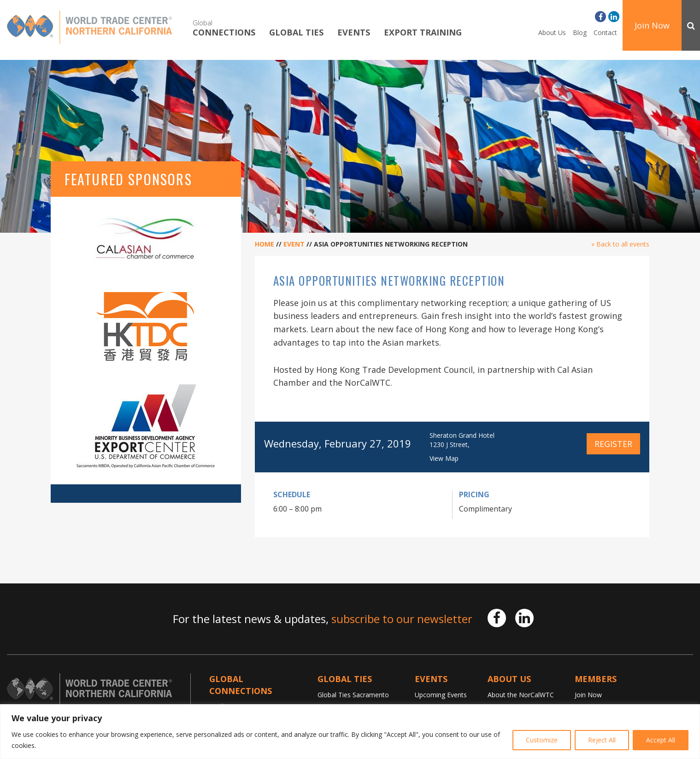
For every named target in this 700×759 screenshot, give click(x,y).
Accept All (661, 740)
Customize (542, 740)
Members (596, 679)
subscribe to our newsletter (402, 619)
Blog (580, 32)
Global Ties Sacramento (353, 695)
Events (354, 33)
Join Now (652, 25)
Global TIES (296, 33)
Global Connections (241, 685)
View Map (444, 458)
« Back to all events (620, 244)
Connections (224, 28)
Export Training (423, 33)
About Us (552, 32)
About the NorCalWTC (521, 695)
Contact (605, 32)
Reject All (602, 740)
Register (613, 444)
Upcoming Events (441, 695)
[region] (350, 732)
